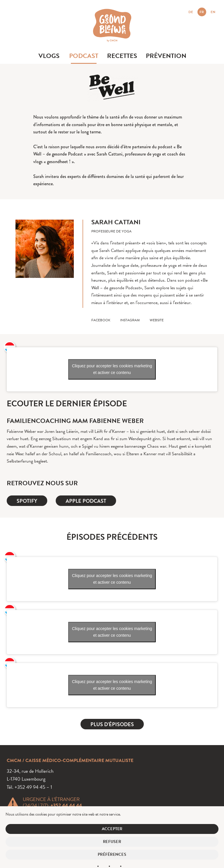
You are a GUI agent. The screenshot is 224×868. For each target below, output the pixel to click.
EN (213, 12)
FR (202, 12)
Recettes (122, 56)
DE (191, 12)
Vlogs (49, 56)
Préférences (112, 854)
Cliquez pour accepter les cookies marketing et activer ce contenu (112, 369)
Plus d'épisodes (112, 724)
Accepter (112, 829)
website (157, 320)
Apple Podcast (86, 501)
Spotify (27, 501)
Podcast (84, 56)
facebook (101, 320)
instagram (130, 320)
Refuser (112, 842)
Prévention (166, 56)
